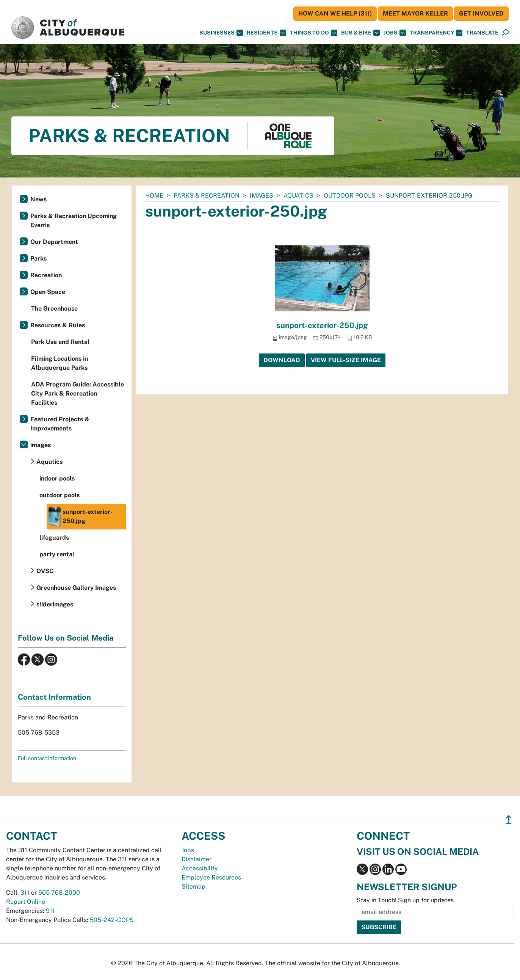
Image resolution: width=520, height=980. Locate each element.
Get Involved (481, 13)
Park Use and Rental (60, 342)
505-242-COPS (112, 920)
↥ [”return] (509, 820)
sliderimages (55, 604)
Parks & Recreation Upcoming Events (74, 221)
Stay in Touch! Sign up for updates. (406, 900)
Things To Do (314, 33)
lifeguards (54, 538)
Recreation (46, 275)
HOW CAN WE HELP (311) (335, 13)
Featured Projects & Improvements (60, 424)
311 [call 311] (25, 893)
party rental (57, 554)
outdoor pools (350, 196)
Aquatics (298, 196)
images (262, 196)
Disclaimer (197, 859)
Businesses (221, 33)
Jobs (395, 33)
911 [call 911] (50, 911)
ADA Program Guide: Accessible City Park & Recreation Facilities (78, 393)
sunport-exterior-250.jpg (322, 325)
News (38, 199)
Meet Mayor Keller (415, 13)
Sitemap (193, 887)
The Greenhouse (54, 309)
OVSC (45, 571)
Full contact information (47, 758)
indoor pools (57, 478)
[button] (482, 33)
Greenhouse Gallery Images (76, 588)
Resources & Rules (58, 325)
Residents (266, 33)
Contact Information (54, 697)
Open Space (48, 292)
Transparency (436, 33)
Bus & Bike (360, 33)
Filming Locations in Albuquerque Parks (60, 363)
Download (282, 360)
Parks (38, 258)
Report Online (26, 902)
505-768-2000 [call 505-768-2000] (59, 893)
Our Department (54, 242)
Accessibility (200, 868)
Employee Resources (211, 877)
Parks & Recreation (207, 196)
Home (154, 196)
